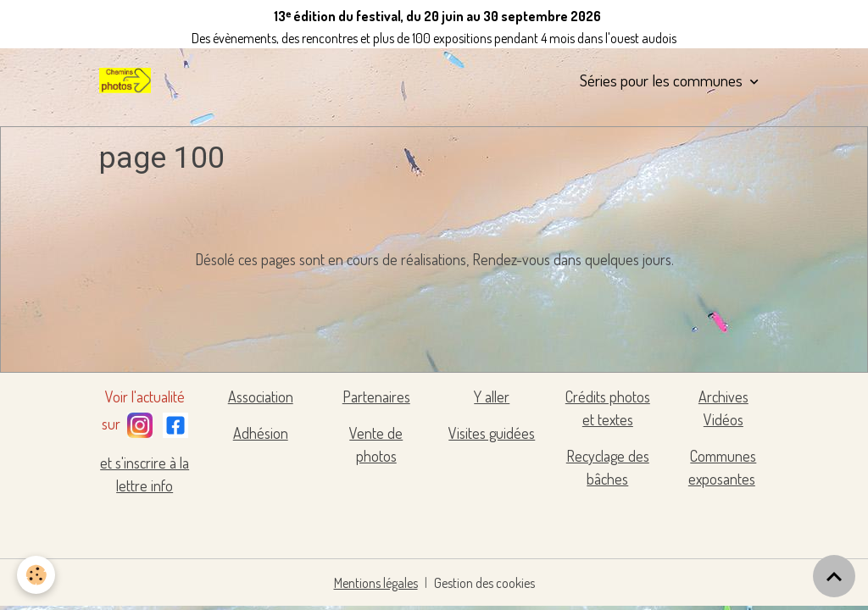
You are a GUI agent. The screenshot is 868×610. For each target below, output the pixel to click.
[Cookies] (36, 575)
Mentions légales (376, 583)
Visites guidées (492, 433)
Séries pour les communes (663, 80)
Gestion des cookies (484, 583)
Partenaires (376, 396)
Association (261, 396)
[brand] (128, 80)
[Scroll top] (834, 576)
